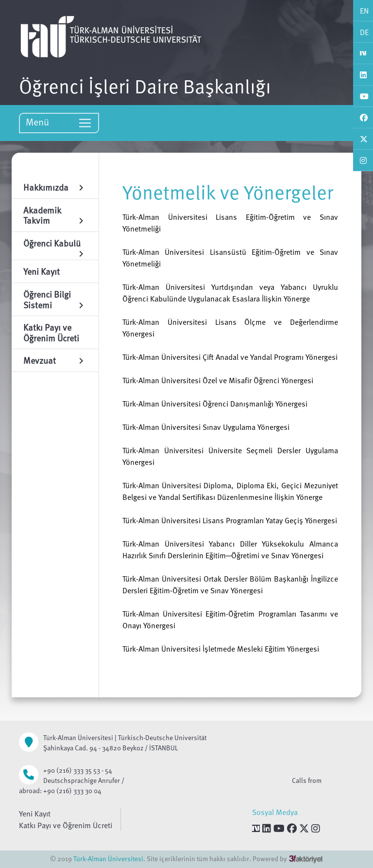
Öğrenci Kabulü (55, 245)
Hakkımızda (55, 187)
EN (364, 11)
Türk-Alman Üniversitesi (108, 859)
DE (364, 32)
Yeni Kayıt (35, 814)
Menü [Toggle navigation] (59, 122)
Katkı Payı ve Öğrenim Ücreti (66, 825)
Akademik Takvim (55, 215)
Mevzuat (55, 360)
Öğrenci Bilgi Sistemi (55, 299)
